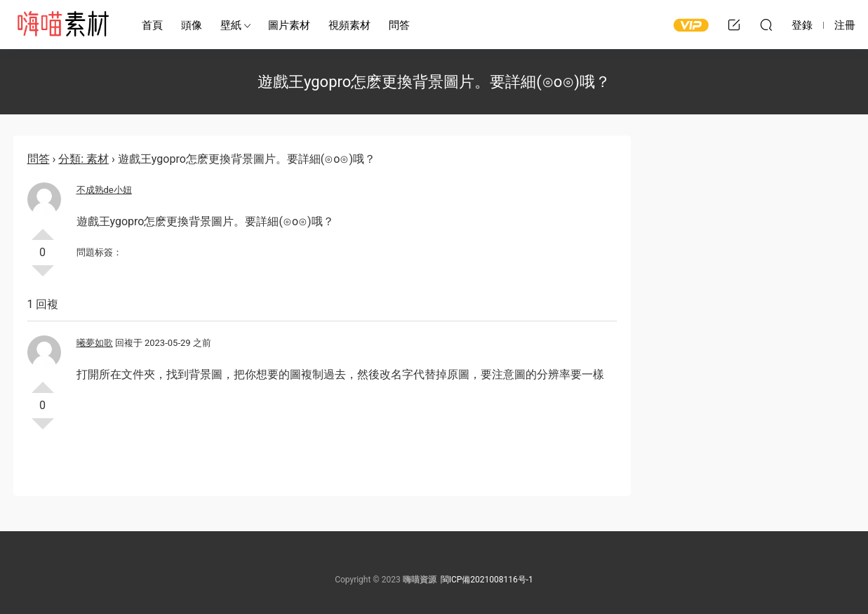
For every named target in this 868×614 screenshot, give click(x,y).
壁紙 (231, 25)
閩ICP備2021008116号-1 (487, 580)
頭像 (192, 25)
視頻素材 (349, 25)
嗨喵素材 (62, 25)
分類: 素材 (84, 159)
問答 (399, 25)
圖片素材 (289, 25)
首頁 (152, 25)
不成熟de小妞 (104, 190)
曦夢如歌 (95, 343)
